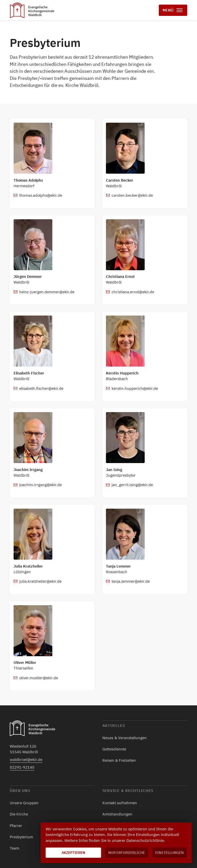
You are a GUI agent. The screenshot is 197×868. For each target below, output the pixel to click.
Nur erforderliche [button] (127, 853)
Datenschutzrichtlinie (145, 840)
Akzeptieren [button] (73, 853)
